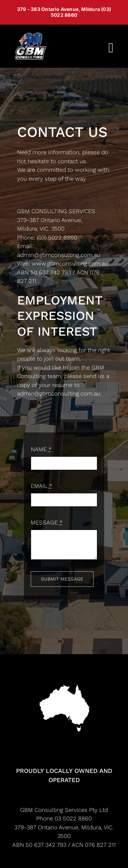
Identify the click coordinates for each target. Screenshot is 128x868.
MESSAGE (47, 522)
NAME (41, 449)
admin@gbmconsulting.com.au (59, 255)
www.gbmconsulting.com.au (70, 263)
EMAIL (41, 486)
